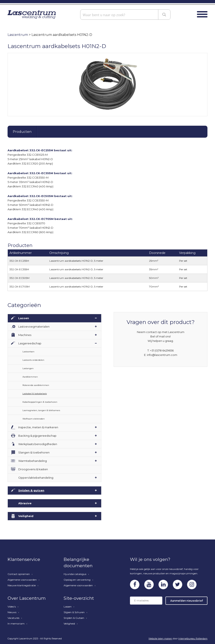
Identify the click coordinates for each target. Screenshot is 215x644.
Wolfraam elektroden (34, 419)
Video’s (12, 607)
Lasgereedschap (30, 343)
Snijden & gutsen (31, 490)
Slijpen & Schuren (74, 612)
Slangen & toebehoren (34, 452)
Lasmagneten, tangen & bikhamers (41, 410)
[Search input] (120, 15)
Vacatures (13, 618)
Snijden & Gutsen (74, 618)
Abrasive (25, 503)
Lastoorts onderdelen (33, 360)
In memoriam (16, 624)
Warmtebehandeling (33, 461)
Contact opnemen (19, 574)
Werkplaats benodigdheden (38, 444)
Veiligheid (26, 516)
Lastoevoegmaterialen (34, 327)
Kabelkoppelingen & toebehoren (40, 402)
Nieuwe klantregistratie (22, 585)
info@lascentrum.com (162, 355)
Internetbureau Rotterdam (193, 639)
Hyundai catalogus (75, 574)
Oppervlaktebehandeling (36, 478)
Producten (22, 132)
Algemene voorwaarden (22, 580)
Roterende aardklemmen (36, 385)
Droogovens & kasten (33, 469)
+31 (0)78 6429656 (162, 350)
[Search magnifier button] (165, 15)
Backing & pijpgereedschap (37, 436)
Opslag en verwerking (77, 580)
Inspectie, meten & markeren (38, 427)
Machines (25, 335)
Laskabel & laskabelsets (35, 394)
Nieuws (12, 612)
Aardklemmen (30, 377)
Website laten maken (160, 639)
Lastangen (28, 368)
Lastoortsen (28, 352)
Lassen (24, 318)
